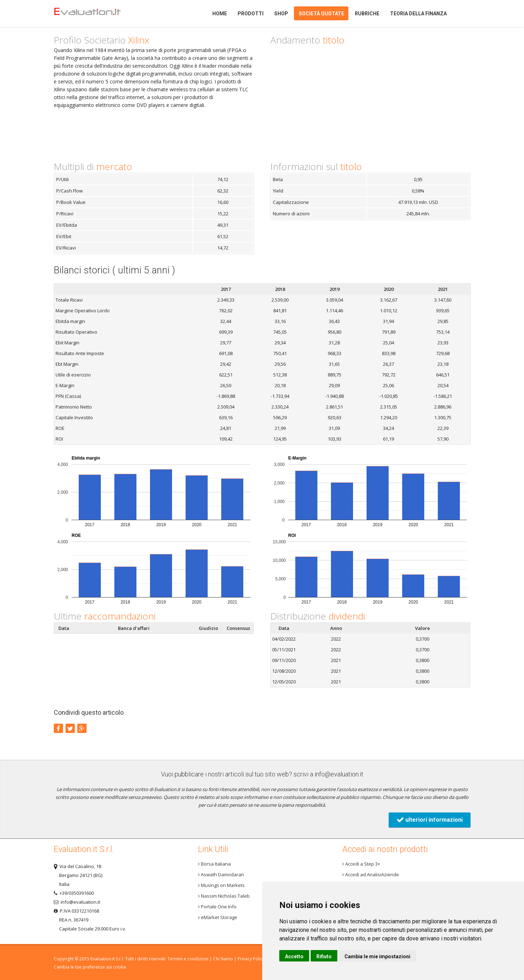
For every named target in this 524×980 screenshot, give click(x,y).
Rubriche (367, 14)
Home (100, 13)
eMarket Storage (218, 917)
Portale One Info (217, 907)
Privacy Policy (251, 959)
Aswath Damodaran (221, 874)
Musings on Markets (221, 885)
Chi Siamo (223, 959)
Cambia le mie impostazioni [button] (377, 956)
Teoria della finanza (418, 14)
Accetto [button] (294, 956)
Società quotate (321, 14)
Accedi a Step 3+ (361, 864)
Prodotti (251, 14)
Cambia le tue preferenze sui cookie (90, 967)
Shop (281, 14)
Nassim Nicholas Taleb (224, 896)
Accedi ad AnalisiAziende (371, 874)
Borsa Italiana (214, 864)
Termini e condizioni (188, 959)
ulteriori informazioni (430, 820)
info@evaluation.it (339, 774)
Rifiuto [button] (324, 956)
